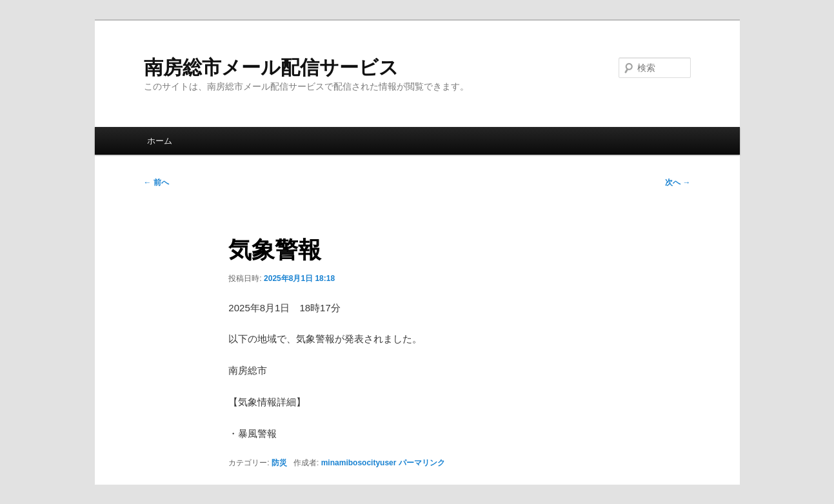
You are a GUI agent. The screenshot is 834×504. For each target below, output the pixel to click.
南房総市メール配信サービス (271, 67)
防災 (279, 463)
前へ (156, 182)
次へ (678, 182)
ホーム (160, 141)
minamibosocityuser (359, 463)
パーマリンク (422, 463)
